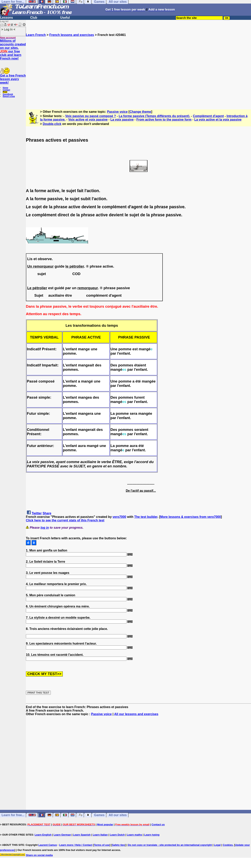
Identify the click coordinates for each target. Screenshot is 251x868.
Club (34, 18)
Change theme (140, 112)
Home (5, 88)
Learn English (43, 835)
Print (5, 92)
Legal (217, 845)
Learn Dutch (117, 835)
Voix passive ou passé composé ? (91, 116)
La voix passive (122, 120)
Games (99, 815)
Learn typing (152, 835)
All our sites (118, 815)
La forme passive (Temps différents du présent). (154, 116)
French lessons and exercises (72, 35)
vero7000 (119, 517)
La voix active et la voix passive (218, 120)
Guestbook (8, 94)
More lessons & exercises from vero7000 (191, 517)
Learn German (62, 835)
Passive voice (117, 112)
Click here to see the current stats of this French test (65, 520)
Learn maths (134, 835)
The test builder (146, 517)
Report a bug (9, 96)
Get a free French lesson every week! (13, 79)
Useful (65, 18)
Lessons (7, 18)
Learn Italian (100, 835)
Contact (6, 90)
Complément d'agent (208, 116)
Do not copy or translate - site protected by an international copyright (170, 845)
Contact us (158, 824)
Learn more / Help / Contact (76, 845)
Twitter (37, 513)
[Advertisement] (138, 71)
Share (47, 513)
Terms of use (102, 845)
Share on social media (39, 855)
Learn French (36, 35)
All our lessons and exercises (136, 714)
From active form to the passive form (164, 120)
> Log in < (8, 29)
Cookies (228, 845)
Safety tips (118, 845)
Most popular (105, 824)
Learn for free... (13, 815)
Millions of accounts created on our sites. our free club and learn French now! (13, 50)
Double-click (52, 124)
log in (45, 528)
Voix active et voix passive (88, 120)
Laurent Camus (48, 845)
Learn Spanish (82, 835)
